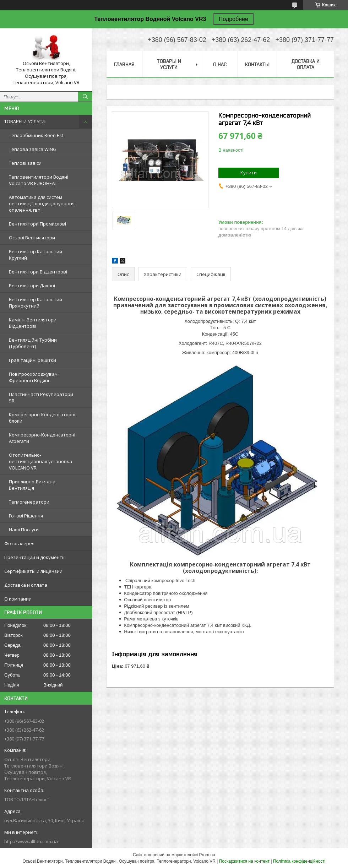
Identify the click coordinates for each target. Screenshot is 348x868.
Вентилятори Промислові (37, 224)
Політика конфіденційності (299, 861)
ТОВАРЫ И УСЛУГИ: (25, 121)
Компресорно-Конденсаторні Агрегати (42, 438)
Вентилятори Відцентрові (38, 272)
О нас (220, 64)
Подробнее (233, 19)
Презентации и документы (35, 557)
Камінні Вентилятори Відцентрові (33, 323)
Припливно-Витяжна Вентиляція (32, 485)
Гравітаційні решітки (32, 360)
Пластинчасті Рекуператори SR (41, 397)
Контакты (257, 64)
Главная (124, 64)
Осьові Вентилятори (32, 238)
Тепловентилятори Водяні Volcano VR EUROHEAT (39, 180)
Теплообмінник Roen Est (36, 135)
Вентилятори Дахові (32, 286)
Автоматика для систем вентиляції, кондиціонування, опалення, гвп (42, 204)
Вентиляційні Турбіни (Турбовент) (33, 343)
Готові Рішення (26, 516)
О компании (18, 599)
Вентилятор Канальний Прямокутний (36, 303)
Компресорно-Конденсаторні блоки (42, 418)
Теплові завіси (25, 163)
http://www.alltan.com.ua (31, 841)
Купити (249, 173)
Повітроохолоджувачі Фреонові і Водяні (34, 377)
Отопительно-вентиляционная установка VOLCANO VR (40, 461)
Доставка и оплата (26, 585)
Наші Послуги (24, 530)
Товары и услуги (169, 64)
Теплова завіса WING (33, 149)
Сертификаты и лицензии (33, 571)
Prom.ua (207, 855)
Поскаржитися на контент (244, 861)
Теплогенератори (29, 502)
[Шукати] (85, 97)
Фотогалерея (19, 543)
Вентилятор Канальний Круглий (36, 255)
